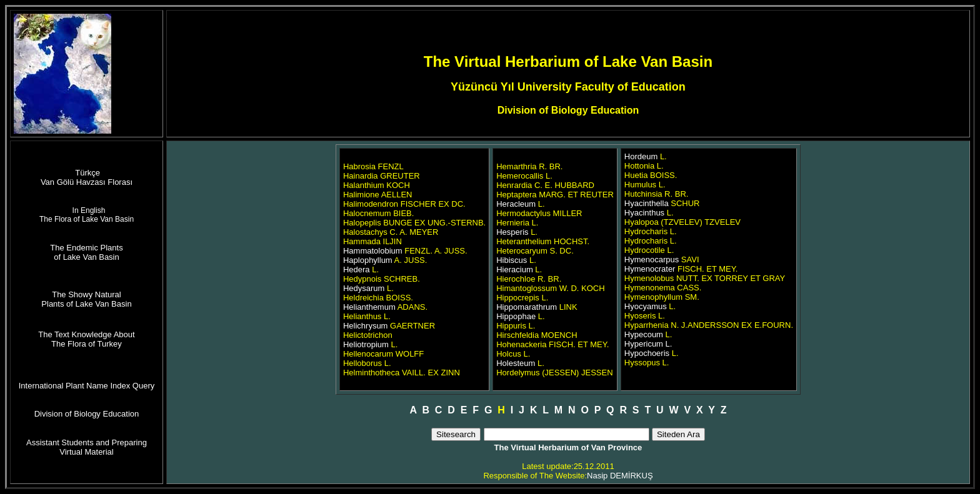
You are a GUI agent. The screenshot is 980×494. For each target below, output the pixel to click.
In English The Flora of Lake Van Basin (87, 215)
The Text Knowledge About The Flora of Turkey (86, 339)
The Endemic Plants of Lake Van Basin (86, 252)
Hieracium (515, 269)
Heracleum (516, 204)
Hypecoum (644, 334)
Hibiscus (512, 260)
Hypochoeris (647, 353)
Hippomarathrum (527, 307)
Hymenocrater (650, 269)
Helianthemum (370, 307)
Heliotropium (366, 344)
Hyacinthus (644, 213)
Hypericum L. (648, 344)
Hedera (357, 269)
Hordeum (641, 156)
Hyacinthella (647, 203)
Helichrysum (367, 326)
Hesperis (512, 232)
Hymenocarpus (652, 259)
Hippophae (516, 316)
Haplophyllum (368, 260)
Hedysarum (364, 288)
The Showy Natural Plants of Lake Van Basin (86, 299)
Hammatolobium (373, 251)
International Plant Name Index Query (87, 386)
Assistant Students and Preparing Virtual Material (87, 447)
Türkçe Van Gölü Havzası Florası (87, 177)
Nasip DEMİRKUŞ (620, 476)
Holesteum (516, 363)
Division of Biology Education (87, 414)
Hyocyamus (646, 306)
